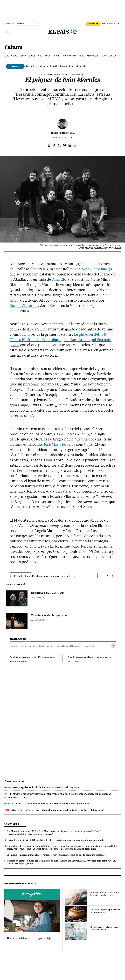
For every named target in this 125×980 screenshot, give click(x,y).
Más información (18, 661)
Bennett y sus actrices (48, 593)
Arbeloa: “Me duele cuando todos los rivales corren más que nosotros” (52, 804)
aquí (77, 661)
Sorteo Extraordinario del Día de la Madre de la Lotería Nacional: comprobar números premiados (56, 840)
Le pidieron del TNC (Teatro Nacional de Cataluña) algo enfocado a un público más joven (60, 340)
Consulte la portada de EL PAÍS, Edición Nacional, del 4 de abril (57, 66)
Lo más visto (12, 824)
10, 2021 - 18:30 (62, 137)
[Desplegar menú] (7, 32)
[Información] (82, 75)
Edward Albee (89, 646)
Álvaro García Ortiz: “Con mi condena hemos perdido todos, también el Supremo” (58, 810)
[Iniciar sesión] (111, 24)
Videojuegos (92, 56)
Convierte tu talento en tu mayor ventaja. (30, 938)
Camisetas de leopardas (49, 616)
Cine (7, 56)
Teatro (23, 56)
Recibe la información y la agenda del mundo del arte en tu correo (46, 576)
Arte (40, 56)
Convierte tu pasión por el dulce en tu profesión (105, 911)
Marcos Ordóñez (63, 133)
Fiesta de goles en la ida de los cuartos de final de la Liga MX (45, 787)
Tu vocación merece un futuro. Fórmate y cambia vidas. (105, 894)
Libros (32, 56)
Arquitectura (69, 56)
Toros (104, 56)
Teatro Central (46, 646)
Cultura (13, 47)
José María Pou (56, 444)
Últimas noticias (14, 781)
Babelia (113, 56)
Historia (57, 56)
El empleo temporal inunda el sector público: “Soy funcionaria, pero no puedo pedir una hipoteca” (56, 855)
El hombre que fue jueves (55, 75)
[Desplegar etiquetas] (113, 646)
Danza (47, 56)
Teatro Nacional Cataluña (68, 646)
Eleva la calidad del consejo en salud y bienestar (104, 928)
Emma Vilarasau (23, 306)
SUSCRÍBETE (93, 24)
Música (14, 56)
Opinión (32, 646)
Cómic (81, 56)
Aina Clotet (61, 279)
